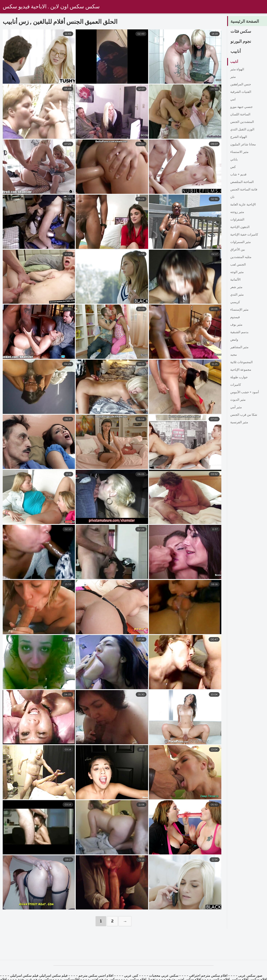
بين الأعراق (238, 250)
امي (233, 100)
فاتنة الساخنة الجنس (244, 190)
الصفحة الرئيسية (246, 21)
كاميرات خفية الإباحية (245, 235)
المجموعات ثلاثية (242, 362)
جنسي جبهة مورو (242, 107)
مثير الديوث (238, 400)
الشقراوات (238, 220)
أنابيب (236, 52)
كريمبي (235, 302)
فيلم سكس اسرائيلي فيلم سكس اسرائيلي (38, 976)
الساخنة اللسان (241, 115)
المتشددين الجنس (242, 122)
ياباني (234, 160)
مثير (233, 77)
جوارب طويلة (239, 377)
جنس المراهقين (241, 84)
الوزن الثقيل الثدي (243, 130)
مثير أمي (236, 407)
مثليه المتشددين (241, 257)
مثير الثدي (237, 295)
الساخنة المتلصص (243, 182)
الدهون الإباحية (240, 227)
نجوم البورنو (242, 42)
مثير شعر (237, 287)
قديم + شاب (239, 175)
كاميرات (236, 385)
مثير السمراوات (241, 242)
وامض (235, 340)
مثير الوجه (237, 272)
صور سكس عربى (250, 976)
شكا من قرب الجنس (244, 415)
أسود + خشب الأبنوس (245, 392)
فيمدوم (235, 317)
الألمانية (236, 280)
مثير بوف (237, 325)
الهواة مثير (237, 69)
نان (232, 197)
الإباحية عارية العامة (244, 205)
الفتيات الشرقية (241, 92)
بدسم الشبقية (240, 332)
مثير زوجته (238, 212)
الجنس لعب (238, 265)
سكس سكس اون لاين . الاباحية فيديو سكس (51, 7)
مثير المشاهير (240, 347)
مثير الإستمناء (240, 310)
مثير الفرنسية (240, 422)
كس (233, 167)
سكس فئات (242, 31)
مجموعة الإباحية (241, 370)
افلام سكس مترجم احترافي (208, 976)
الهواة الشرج (239, 137)
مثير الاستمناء (240, 152)
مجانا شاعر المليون (243, 145)
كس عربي (131, 976)
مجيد (234, 355)
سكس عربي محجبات (163, 976)
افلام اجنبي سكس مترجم (95, 976)
